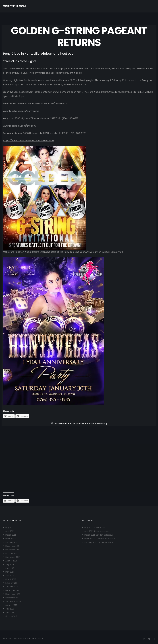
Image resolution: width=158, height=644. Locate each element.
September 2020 (13, 601)
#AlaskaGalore (62, 423)
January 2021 (12, 587)
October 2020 (12, 598)
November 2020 (13, 594)
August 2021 (11, 561)
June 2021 (10, 568)
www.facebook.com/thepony (20, 126)
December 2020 (13, 590)
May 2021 (10, 572)
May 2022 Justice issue (95, 528)
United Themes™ (36, 639)
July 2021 (10, 564)
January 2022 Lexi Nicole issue (99, 542)
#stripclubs (90, 423)
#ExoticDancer (77, 423)
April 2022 (10, 531)
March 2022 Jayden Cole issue (99, 535)
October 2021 (11, 553)
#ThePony (102, 423)
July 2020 (10, 609)
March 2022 (11, 535)
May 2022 (10, 528)
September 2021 (13, 557)
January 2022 (12, 542)
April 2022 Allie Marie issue (96, 531)
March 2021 (11, 579)
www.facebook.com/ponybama (21, 111)
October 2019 (11, 616)
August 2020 (11, 605)
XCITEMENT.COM (14, 6)
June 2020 (10, 613)
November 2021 (12, 550)
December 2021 (12, 546)
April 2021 (10, 576)
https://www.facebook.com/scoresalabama (28, 141)
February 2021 (12, 583)
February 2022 (12, 539)
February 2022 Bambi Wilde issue (100, 539)
